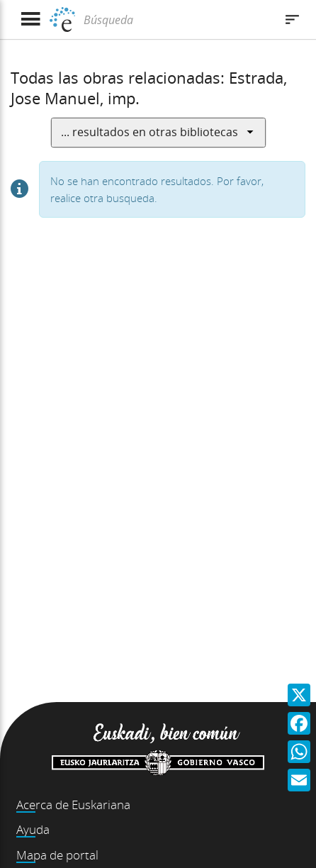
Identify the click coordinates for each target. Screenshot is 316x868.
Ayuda (33, 829)
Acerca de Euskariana (73, 805)
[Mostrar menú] (30, 20)
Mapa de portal (57, 855)
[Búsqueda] (177, 20)
